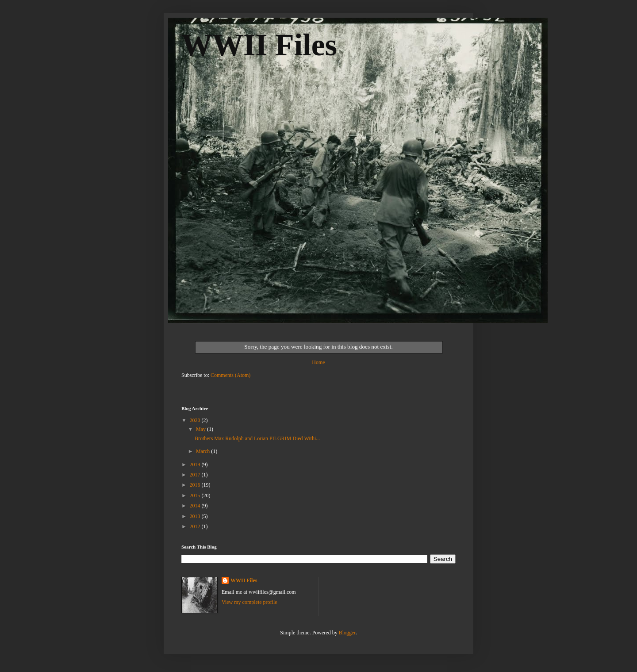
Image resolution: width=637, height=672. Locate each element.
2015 (196, 495)
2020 (196, 420)
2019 (196, 465)
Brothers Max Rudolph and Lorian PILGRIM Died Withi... (257, 438)
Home (318, 362)
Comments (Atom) (230, 375)
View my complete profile (249, 602)
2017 (196, 475)
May (201, 429)
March (203, 451)
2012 (196, 526)
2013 (196, 516)
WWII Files (259, 45)
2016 (196, 485)
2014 (196, 506)
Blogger (347, 633)
